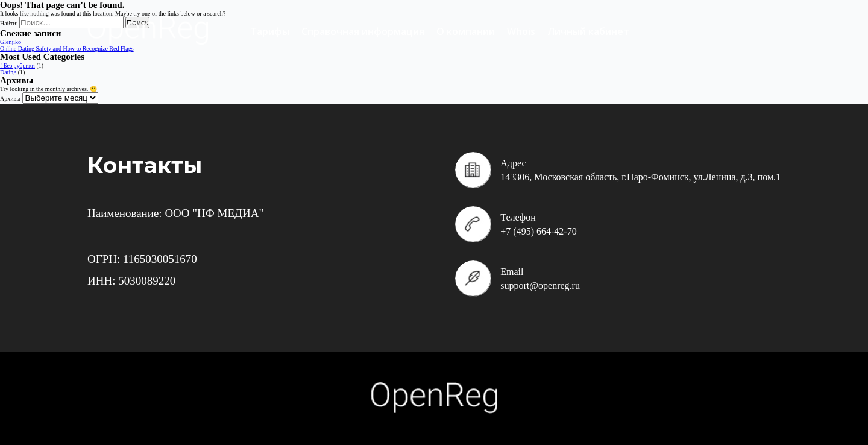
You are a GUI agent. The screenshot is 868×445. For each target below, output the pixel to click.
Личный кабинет (588, 31)
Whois (521, 31)
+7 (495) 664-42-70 (538, 231)
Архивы (10, 99)
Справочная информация (363, 31)
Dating (8, 72)
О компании (466, 31)
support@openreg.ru (540, 286)
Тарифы (270, 31)
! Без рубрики (17, 65)
